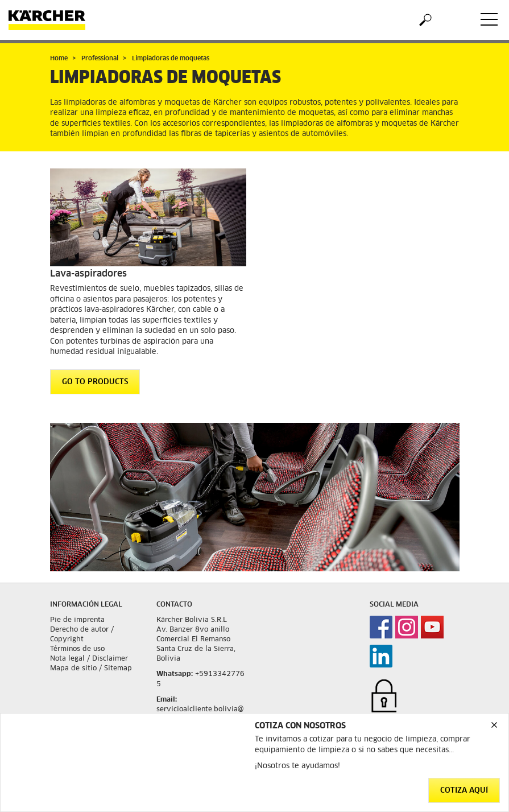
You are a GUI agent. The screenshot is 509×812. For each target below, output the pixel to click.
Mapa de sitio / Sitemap (91, 669)
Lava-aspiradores (88, 274)
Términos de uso (77, 649)
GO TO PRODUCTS (95, 382)
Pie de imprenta (77, 620)
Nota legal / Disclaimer (89, 659)
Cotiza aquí (464, 791)
